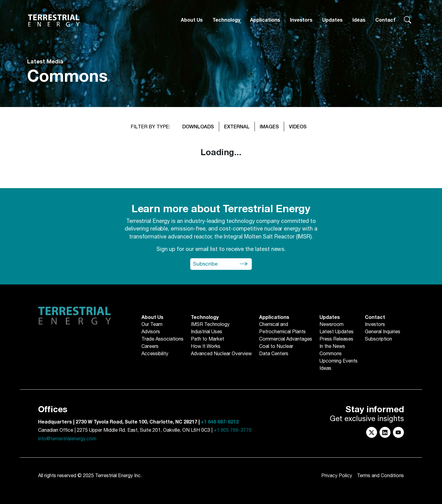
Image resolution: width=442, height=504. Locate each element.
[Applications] (265, 20)
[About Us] (192, 20)
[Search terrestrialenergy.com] (408, 20)
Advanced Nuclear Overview (221, 354)
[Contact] (385, 20)
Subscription (378, 339)
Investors (301, 20)
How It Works (206, 347)
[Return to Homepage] (54, 20)
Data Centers (274, 354)
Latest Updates (337, 332)
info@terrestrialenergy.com (67, 439)
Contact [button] (385, 20)
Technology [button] (226, 20)
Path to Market (207, 339)
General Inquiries (383, 332)
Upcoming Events (339, 361)
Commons (331, 354)
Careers (150, 347)
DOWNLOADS (198, 126)
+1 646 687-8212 (220, 422)
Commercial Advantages (286, 339)
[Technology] (226, 20)
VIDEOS (298, 126)
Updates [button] (332, 20)
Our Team (152, 325)
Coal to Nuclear (276, 347)
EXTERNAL (237, 126)
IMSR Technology (210, 325)
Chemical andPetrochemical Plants (282, 328)
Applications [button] (265, 20)
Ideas (359, 20)
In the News (332, 347)
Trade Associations (162, 339)
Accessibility (155, 354)
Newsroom (331, 325)
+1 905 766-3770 (233, 430)
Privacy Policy (337, 476)
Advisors (151, 332)
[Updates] (332, 20)
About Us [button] (192, 20)
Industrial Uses (207, 332)
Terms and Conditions (380, 476)
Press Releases (336, 339)
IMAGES (269, 126)
